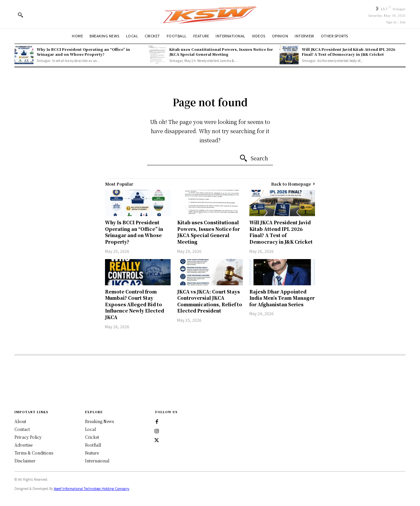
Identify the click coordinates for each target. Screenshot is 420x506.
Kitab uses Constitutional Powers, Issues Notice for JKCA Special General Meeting (221, 52)
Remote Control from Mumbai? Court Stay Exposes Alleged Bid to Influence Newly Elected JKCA (135, 304)
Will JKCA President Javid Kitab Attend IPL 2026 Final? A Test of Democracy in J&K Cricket (349, 52)
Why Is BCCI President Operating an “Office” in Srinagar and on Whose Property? (83, 52)
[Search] (254, 158)
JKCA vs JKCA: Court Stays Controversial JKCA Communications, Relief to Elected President (210, 301)
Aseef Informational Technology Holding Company (92, 488)
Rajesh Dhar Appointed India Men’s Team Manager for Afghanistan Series (282, 298)
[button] (20, 15)
